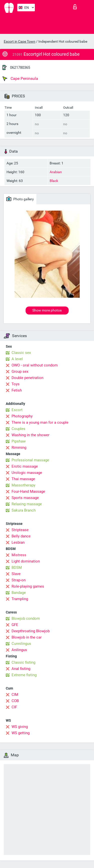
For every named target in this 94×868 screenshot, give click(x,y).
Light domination (26, 561)
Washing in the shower (30, 435)
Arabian (56, 172)
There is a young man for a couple (40, 422)
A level (17, 359)
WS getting (21, 733)
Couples (18, 429)
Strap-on (19, 580)
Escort (17, 410)
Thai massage (23, 479)
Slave (16, 574)
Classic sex (21, 353)
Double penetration (27, 378)
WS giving (20, 727)
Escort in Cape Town (20, 41)
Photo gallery (20, 199)
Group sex (20, 371)
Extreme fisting (24, 675)
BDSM (17, 568)
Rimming (19, 448)
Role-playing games (28, 586)
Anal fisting (21, 669)
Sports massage (25, 498)
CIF (14, 707)
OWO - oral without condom (35, 365)
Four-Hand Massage (28, 491)
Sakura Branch (24, 510)
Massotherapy (23, 485)
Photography (22, 416)
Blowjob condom (26, 618)
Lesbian (18, 542)
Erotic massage (25, 466)
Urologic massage (27, 473)
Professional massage (30, 460)
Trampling (20, 599)
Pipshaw (19, 441)
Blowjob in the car (27, 637)
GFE (15, 625)
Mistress (19, 555)
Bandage (19, 593)
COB (15, 701)
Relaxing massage (27, 504)
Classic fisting (23, 662)
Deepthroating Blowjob (31, 631)
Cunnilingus (21, 644)
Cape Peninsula (20, 79)
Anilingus (19, 650)
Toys (16, 384)
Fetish (17, 390)
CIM (15, 695)
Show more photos (47, 310)
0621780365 (20, 68)
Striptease (20, 530)
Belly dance (21, 536)
